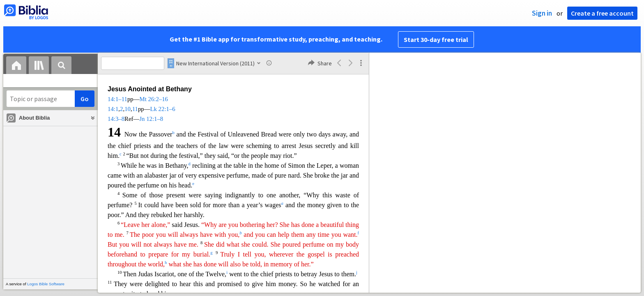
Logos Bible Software (46, 284)
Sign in (542, 13)
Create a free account (602, 13)
